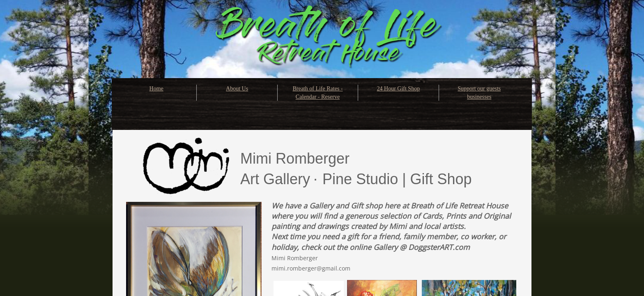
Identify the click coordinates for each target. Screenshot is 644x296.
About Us (237, 89)
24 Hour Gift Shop (399, 89)
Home (156, 89)
